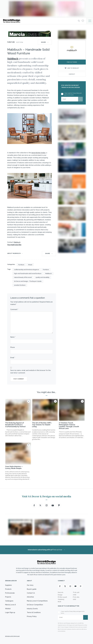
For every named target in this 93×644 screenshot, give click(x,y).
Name (13, 337)
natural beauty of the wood (23, 277)
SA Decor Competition (35, 606)
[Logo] (39, 21)
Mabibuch (13, 59)
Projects (8, 597)
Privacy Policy (32, 618)
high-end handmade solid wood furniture (28, 274)
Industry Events (32, 610)
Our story (30, 585)
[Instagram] (70, 586)
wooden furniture (20, 285)
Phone (13, 347)
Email (13, 358)
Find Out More (72, 62)
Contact (72, 74)
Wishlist (8, 610)
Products (9, 589)
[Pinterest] (81, 586)
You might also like (14, 245)
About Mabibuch (14, 253)
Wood (30, 265)
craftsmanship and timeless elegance (27, 270)
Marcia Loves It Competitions (37, 602)
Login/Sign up (10, 614)
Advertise (30, 597)
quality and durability (42, 277)
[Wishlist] (83, 21)
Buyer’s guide (31, 589)
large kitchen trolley (38, 153)
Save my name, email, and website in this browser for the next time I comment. (31, 372)
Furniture (11, 42)
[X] (65, 586)
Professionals (10, 593)
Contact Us (31, 593)
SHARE (45, 42)
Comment (14, 309)
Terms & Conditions (34, 614)
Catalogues (9, 602)
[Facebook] (60, 586)
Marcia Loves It (11, 606)
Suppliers (9, 585)
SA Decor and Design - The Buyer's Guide (28, 281)
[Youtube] (75, 586)
